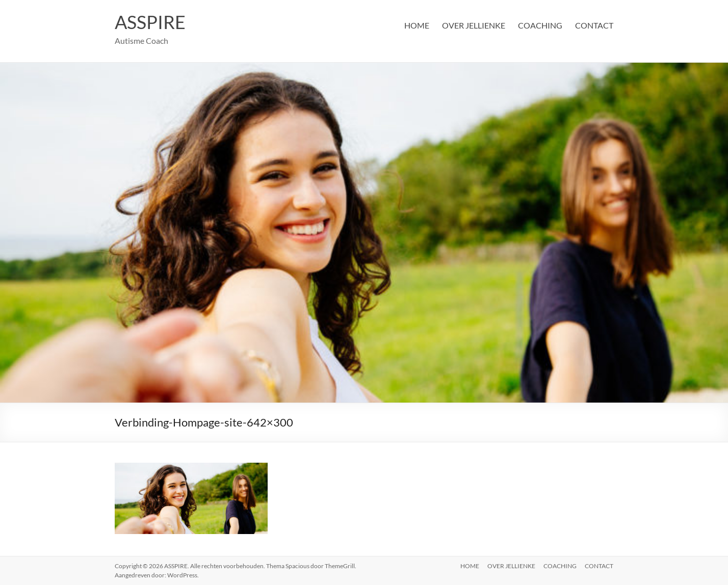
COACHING (540, 25)
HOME (417, 25)
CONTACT (594, 25)
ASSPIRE (150, 22)
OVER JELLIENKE (474, 25)
